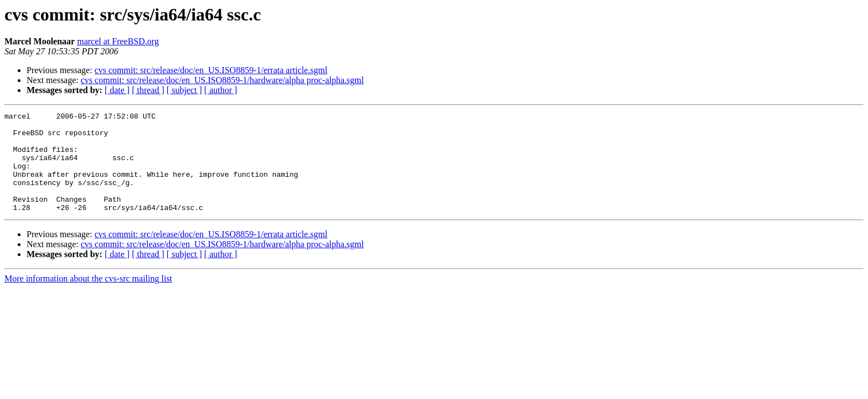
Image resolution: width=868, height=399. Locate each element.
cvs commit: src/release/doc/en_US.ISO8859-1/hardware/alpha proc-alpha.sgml (222, 80)
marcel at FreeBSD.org (118, 41)
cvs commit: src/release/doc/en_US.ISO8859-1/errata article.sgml (211, 70)
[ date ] (117, 90)
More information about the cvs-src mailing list (88, 298)
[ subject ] (184, 90)
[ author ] (221, 90)
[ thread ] (148, 90)
